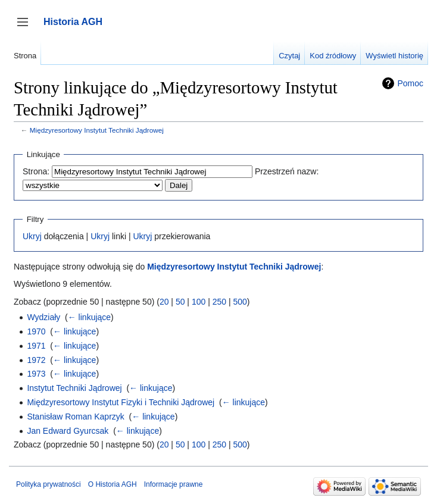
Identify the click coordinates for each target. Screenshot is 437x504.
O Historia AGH (113, 484)
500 (240, 302)
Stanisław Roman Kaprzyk (75, 417)
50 (180, 302)
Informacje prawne (174, 484)
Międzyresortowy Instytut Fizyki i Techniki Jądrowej (121, 402)
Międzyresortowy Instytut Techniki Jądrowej (97, 130)
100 (199, 302)
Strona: (36, 171)
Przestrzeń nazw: (287, 171)
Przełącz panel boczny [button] (26, 28)
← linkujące (89, 317)
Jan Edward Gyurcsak (68, 431)
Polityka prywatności (49, 484)
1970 (36, 331)
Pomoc (410, 83)
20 (164, 302)
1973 (36, 374)
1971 (36, 346)
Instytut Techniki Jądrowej (74, 388)
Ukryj (32, 236)
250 (219, 302)
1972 (36, 360)
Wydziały (43, 317)
